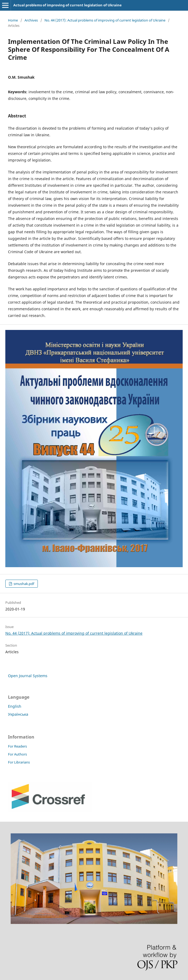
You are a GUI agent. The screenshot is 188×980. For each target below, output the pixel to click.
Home (13, 20)
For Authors (17, 754)
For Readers (17, 746)
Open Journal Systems (28, 676)
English (15, 706)
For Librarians (19, 762)
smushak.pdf (23, 584)
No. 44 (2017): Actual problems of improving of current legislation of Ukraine (105, 20)
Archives (31, 20)
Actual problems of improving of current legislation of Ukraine (68, 5)
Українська (18, 714)
